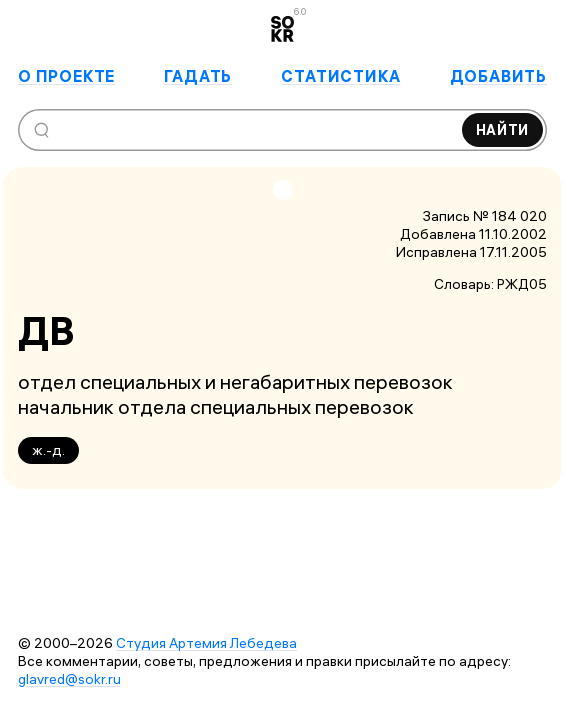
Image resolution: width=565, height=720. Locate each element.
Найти (503, 130)
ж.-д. (48, 450)
